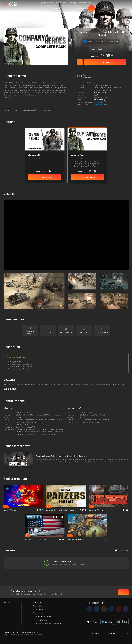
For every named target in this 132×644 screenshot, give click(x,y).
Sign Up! (123, 592)
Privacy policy (38, 606)
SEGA (96, 95)
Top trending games (46, 3)
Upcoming (73, 3)
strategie (16, 110)
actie (50, 110)
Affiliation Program (39, 609)
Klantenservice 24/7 (86, 3)
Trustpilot (7, 602)
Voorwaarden (38, 602)
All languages (122, 551)
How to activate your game (103, 85)
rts (38, 110)
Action (96, 100)
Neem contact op (39, 613)
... (55, 110)
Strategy (102, 100)
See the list (98, 83)
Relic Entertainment (101, 92)
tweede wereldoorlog (28, 110)
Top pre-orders (61, 3)
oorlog (44, 110)
